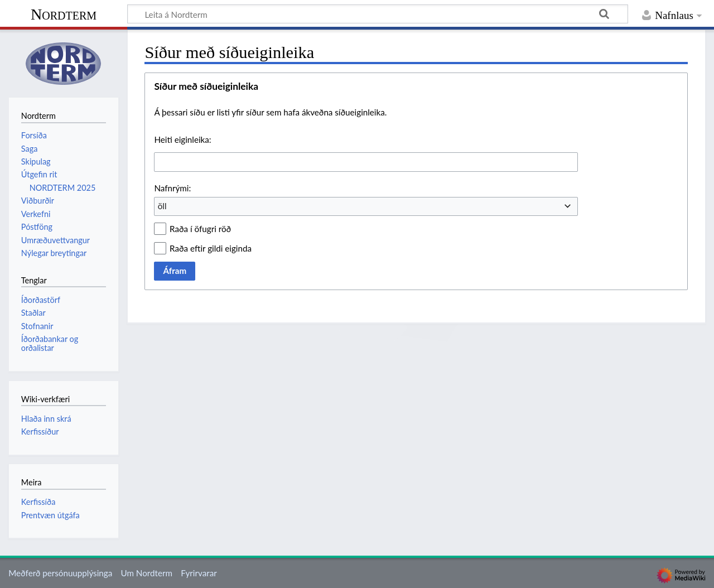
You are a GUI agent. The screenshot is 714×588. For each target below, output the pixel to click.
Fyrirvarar (199, 573)
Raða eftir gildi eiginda (211, 248)
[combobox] (366, 162)
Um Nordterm (146, 573)
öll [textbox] (162, 206)
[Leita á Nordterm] (378, 14)
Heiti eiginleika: (182, 139)
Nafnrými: (172, 188)
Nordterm (64, 14)
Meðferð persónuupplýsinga (60, 573)
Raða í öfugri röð (200, 229)
